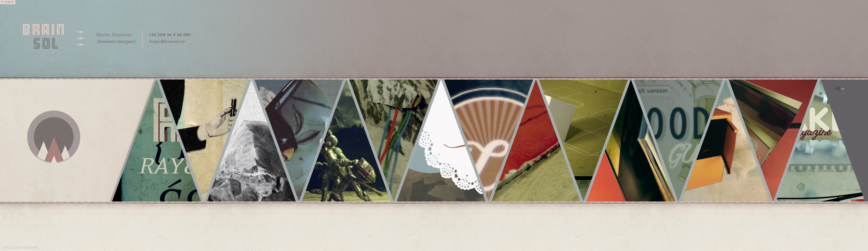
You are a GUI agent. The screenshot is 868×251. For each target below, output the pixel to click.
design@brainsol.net (167, 42)
